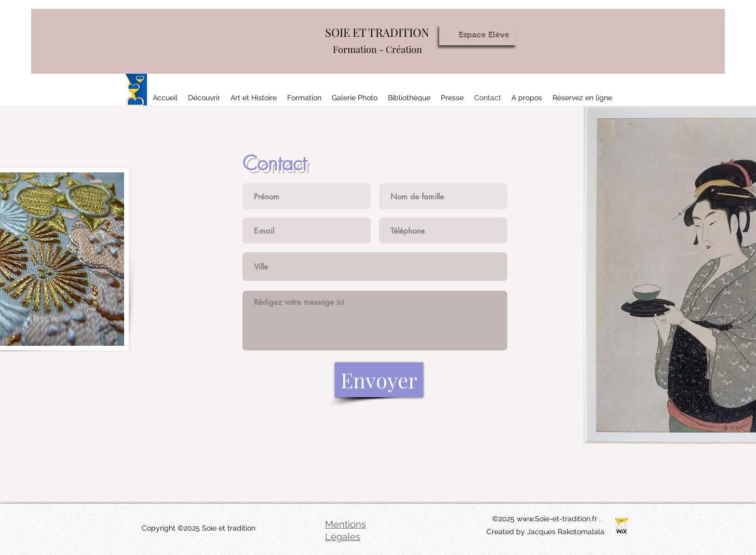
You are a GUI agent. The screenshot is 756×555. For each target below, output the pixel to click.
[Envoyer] (379, 380)
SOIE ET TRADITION (377, 32)
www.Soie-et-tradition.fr (557, 519)
